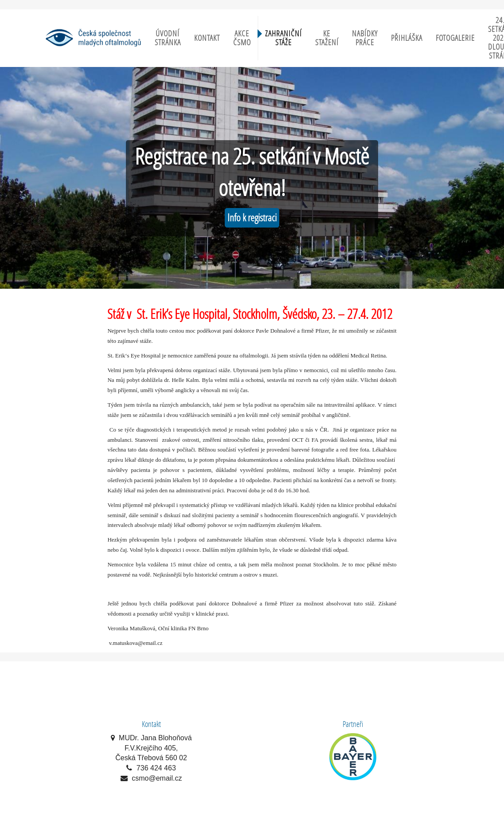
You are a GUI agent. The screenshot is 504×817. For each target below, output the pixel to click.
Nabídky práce (365, 38)
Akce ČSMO (242, 38)
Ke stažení (327, 38)
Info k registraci (252, 218)
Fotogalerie (455, 38)
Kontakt (207, 38)
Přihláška (407, 38)
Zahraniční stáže (283, 38)
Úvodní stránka (168, 38)
